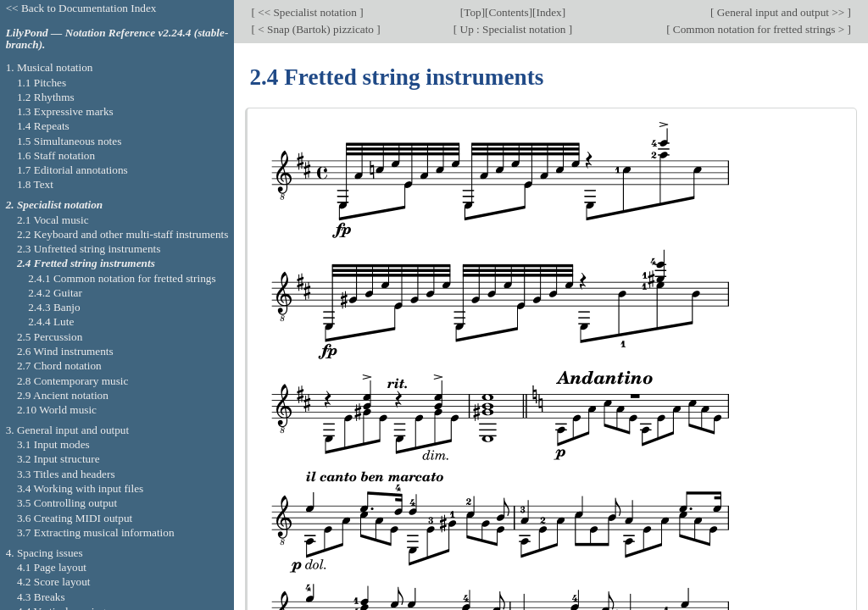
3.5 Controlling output (67, 503)
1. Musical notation (50, 67)
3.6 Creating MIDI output (75, 518)
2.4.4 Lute (51, 322)
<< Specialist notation (307, 12)
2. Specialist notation (55, 205)
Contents (509, 12)
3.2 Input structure (58, 459)
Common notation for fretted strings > (759, 29)
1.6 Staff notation (56, 155)
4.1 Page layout (52, 567)
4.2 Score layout (54, 582)
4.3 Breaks (41, 597)
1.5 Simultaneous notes (69, 141)
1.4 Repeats (43, 126)
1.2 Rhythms (46, 97)
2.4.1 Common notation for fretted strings (122, 278)
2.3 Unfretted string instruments (89, 249)
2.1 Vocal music (53, 220)
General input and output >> (780, 12)
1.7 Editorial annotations (72, 170)
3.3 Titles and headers (66, 474)
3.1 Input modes (53, 444)
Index (549, 12)
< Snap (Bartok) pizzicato (316, 29)
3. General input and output (68, 430)
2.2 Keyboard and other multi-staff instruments (123, 234)
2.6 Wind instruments (65, 351)
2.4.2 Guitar (55, 293)
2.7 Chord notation (59, 366)
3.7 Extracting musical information (96, 532)
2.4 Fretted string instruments (86, 263)
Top (472, 12)
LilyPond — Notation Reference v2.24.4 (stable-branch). (117, 39)
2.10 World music (57, 410)
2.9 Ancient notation (63, 395)
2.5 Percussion (50, 337)
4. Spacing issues (45, 553)
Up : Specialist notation (513, 29)
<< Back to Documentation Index (81, 8)
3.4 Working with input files (80, 488)
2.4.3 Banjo (54, 307)
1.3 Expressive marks (65, 111)
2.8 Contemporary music (73, 381)
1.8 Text (35, 184)
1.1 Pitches (42, 83)
